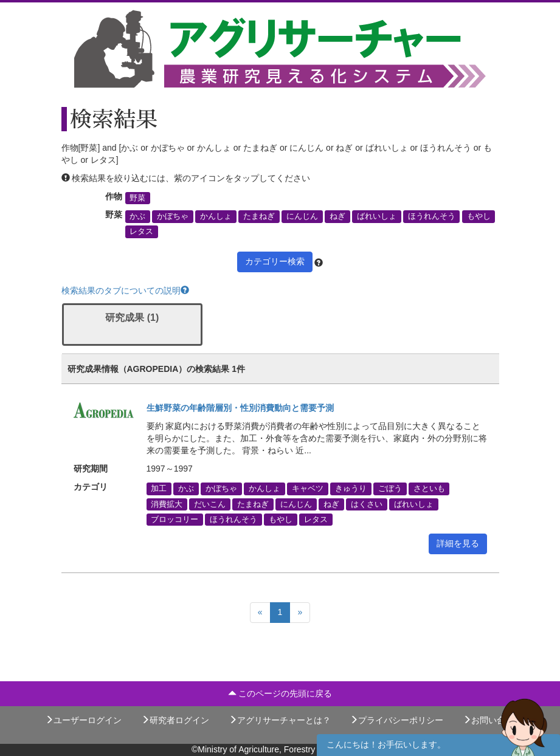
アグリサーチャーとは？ (280, 720)
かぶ (137, 216)
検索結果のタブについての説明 (125, 290)
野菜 (137, 198)
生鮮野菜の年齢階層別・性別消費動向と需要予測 (240, 408)
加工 (159, 489)
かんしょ (216, 216)
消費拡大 (167, 504)
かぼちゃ (173, 216)
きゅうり (351, 489)
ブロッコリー (175, 519)
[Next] (300, 613)
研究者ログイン (175, 720)
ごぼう (390, 489)
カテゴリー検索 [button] (275, 261)
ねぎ (337, 216)
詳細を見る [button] (458, 543)
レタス (141, 232)
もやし (479, 216)
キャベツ (308, 489)
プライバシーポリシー (396, 720)
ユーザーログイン (83, 720)
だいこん (210, 504)
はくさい (367, 504)
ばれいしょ (377, 216)
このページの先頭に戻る (280, 693)
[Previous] (260, 613)
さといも (429, 489)
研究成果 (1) (132, 318)
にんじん (302, 216)
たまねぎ (259, 216)
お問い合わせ (493, 720)
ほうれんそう (432, 216)
